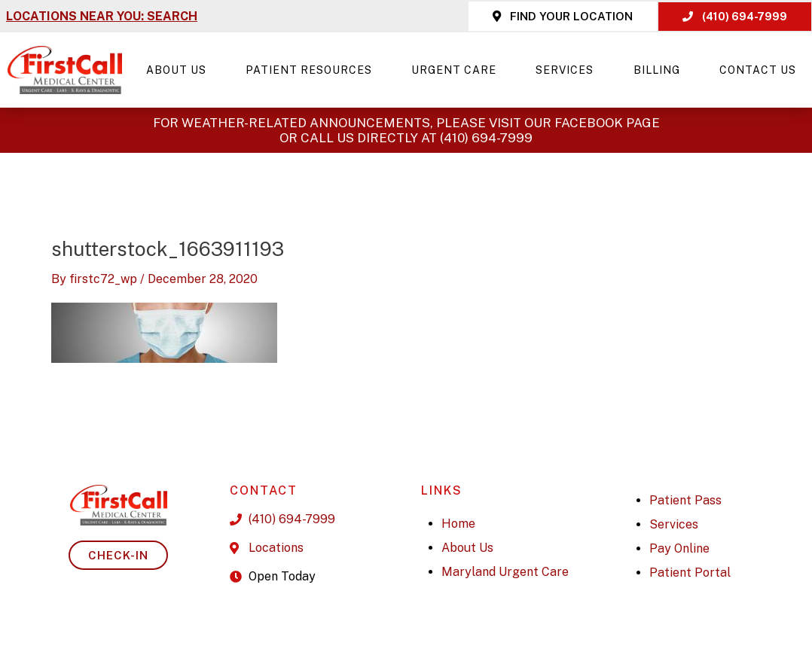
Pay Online (679, 548)
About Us (180, 70)
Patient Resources (313, 70)
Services (568, 70)
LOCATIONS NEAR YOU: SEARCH (102, 16)
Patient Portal (690, 573)
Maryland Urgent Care (505, 572)
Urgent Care (458, 70)
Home (458, 524)
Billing (661, 70)
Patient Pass (685, 500)
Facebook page (607, 123)
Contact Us (758, 70)
